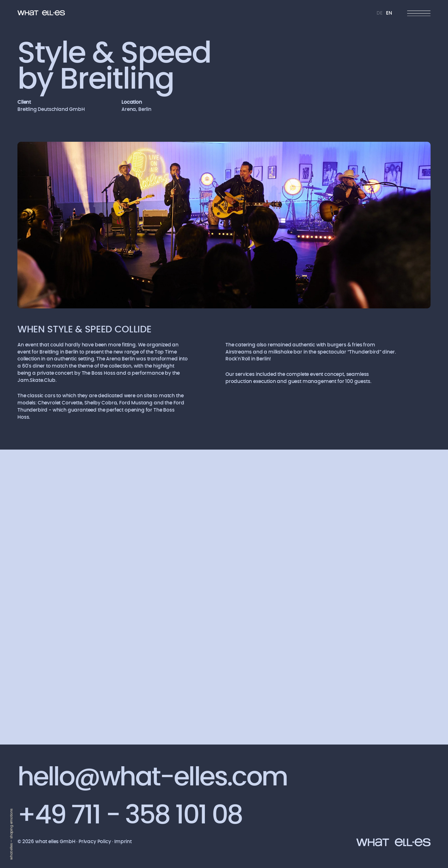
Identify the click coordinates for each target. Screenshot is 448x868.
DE (380, 13)
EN (389, 13)
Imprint (123, 842)
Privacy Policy (95, 842)
